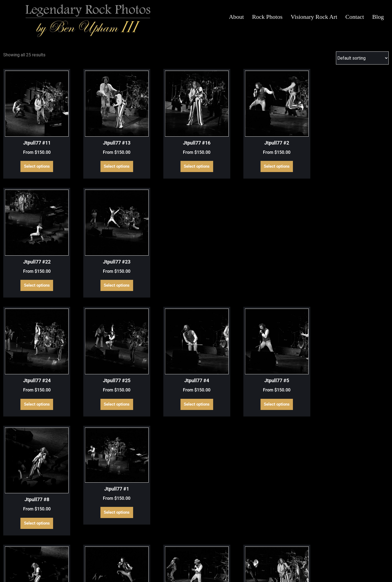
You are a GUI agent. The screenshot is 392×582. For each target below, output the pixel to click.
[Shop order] (362, 58)
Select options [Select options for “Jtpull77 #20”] (96, 443)
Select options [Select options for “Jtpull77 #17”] (296, 348)
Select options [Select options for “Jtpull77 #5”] (229, 254)
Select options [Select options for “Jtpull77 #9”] (29, 538)
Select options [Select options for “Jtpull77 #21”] (163, 443)
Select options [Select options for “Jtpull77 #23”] (363, 151)
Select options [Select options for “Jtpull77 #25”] (96, 254)
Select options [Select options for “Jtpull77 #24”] (29, 254)
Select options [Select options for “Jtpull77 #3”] (229, 443)
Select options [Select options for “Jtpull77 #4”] (163, 254)
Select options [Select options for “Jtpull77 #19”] (29, 443)
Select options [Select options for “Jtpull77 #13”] (96, 151)
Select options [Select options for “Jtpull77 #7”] (363, 443)
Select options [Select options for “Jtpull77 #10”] (29, 348)
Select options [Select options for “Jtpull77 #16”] (163, 151)
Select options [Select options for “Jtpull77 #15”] (229, 348)
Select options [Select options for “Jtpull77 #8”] (296, 254)
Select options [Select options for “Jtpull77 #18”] (363, 348)
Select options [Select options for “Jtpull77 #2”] (229, 151)
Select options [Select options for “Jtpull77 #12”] (96, 348)
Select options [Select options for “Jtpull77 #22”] (296, 151)
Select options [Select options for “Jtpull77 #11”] (29, 151)
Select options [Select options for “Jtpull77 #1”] (363, 246)
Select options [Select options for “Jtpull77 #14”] (163, 348)
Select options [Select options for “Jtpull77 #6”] (296, 443)
